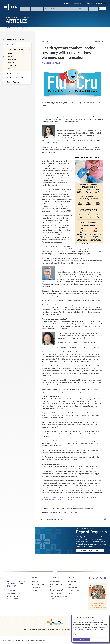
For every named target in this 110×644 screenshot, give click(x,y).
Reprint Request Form (90, 551)
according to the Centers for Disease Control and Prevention (56, 206)
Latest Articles (13, 53)
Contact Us (36, 590)
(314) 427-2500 (12, 598)
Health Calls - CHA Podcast (56, 585)
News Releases (55, 581)
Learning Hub (72, 587)
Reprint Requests (13, 82)
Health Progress (13, 73)
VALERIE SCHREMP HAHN (51, 63)
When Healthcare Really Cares (58, 597)
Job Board (71, 594)
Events (70, 584)
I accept (81, 639)
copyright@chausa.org (76, 512)
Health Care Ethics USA (16, 78)
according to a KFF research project (69, 260)
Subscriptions (13, 65)
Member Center (73, 581)
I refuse (99, 639)
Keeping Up (12, 59)
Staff (10, 68)
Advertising (12, 62)
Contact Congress (74, 590)
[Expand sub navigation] (30, 50)
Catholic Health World (13, 27)
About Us (35, 581)
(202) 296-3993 (12, 586)
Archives (11, 56)
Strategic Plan (37, 587)
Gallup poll (52, 215)
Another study (47, 246)
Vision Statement (38, 584)
